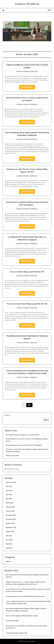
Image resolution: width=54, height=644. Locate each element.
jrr (37, 72)
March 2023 (10, 503)
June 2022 (9, 540)
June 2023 (9, 491)
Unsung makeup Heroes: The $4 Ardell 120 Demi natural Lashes (25, 596)
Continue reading (27, 87)
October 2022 (10, 523)
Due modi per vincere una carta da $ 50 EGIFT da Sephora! (24, 445)
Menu (49, 10)
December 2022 (11, 515)
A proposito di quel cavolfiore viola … (17, 633)
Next (29, 405)
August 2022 (10, 532)
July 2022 (9, 536)
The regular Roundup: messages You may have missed (23, 435)
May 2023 (9, 495)
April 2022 (9, 548)
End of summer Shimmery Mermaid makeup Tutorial (22, 616)
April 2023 (9, 499)
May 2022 (9, 544)
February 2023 (10, 507)
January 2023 (10, 511)
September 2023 (11, 482)
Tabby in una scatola (12, 456)
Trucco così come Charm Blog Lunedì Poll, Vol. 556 (27, 304)
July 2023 (9, 486)
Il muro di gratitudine (12, 621)
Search (7, 415)
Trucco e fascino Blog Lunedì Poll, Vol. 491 (27, 272)
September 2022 (11, 527)
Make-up (9, 561)
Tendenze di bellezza (27, 4)
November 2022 (11, 519)
